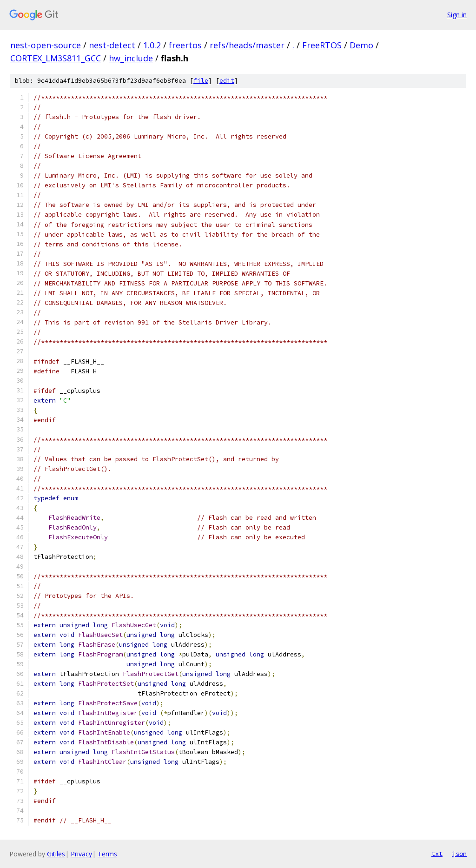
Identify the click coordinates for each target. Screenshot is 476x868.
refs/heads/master (247, 45)
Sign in (457, 15)
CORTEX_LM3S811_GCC (56, 58)
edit (227, 81)
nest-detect (112, 45)
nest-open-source (46, 45)
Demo (361, 45)
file (201, 81)
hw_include (131, 58)
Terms (107, 854)
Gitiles (56, 854)
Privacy (81, 854)
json (459, 854)
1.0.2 (152, 45)
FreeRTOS (322, 45)
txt (437, 854)
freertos (185, 45)
